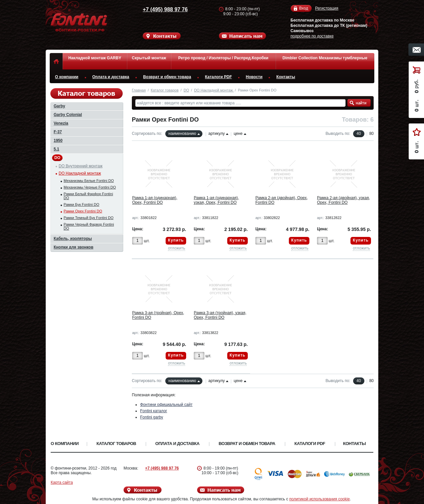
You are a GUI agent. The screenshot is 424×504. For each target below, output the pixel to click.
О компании (67, 77)
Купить (176, 240)
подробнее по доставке (312, 36)
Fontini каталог (154, 411)
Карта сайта (62, 482)
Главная (139, 90)
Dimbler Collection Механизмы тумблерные (325, 58)
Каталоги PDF (218, 77)
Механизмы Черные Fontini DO (90, 187)
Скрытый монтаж (149, 58)
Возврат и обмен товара (167, 77)
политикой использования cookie (319, 499)
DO (186, 90)
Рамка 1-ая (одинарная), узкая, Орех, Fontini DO (216, 200)
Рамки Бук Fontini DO (81, 204)
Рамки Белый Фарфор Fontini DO (88, 196)
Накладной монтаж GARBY (95, 58)
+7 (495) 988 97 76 (159, 9)
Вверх (399, 483)
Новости (254, 77)
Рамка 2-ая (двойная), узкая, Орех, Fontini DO (344, 200)
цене (238, 134)
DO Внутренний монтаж (80, 166)
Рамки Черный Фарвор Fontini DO (89, 226)
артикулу (216, 134)
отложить (177, 248)
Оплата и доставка (111, 77)
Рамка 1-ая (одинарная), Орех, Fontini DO (155, 200)
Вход (304, 8)
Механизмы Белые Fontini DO (89, 181)
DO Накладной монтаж (214, 90)
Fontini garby (152, 417)
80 (371, 134)
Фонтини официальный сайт (166, 405)
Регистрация (327, 8)
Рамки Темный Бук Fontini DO (89, 218)
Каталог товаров (165, 90)
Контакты (286, 77)
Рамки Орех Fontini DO (83, 211)
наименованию (182, 134)
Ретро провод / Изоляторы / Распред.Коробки (223, 58)
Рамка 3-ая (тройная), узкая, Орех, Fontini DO (220, 315)
